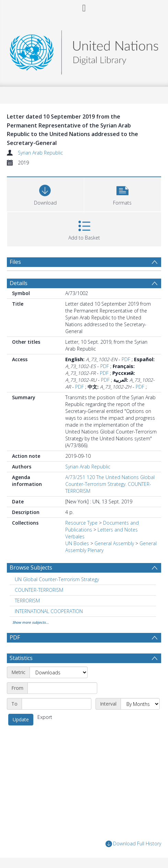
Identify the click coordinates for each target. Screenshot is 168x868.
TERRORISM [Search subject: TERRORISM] (27, 601)
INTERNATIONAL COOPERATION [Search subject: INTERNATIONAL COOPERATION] (49, 611)
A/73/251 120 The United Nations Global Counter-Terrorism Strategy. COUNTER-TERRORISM (110, 484)
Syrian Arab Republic (40, 153)
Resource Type (81, 523)
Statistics (21, 658)
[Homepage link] (84, 51)
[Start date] (62, 688)
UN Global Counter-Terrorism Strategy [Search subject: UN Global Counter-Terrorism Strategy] (57, 579)
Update (21, 719)
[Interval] (140, 704)
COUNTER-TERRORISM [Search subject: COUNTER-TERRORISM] (39, 590)
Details (19, 283)
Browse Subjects (31, 567)
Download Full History (133, 844)
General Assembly (114, 543)
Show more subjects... (31, 622)
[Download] (45, 193)
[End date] (57, 704)
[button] (123, 193)
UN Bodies (77, 543)
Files (15, 262)
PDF (126, 359)
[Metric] (59, 672)
